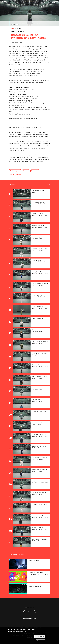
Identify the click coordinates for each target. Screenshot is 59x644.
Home (13, 23)
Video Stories (18, 23)
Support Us (49, 2)
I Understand (40, 637)
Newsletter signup (29, 618)
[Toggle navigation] (57, 2)
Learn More (41, 641)
